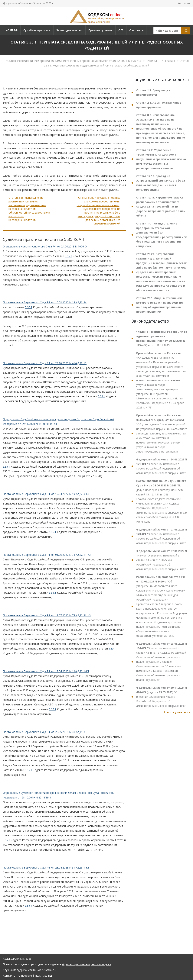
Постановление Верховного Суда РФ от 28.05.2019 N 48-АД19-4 (44, 732)
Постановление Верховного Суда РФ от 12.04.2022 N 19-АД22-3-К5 (46, 494)
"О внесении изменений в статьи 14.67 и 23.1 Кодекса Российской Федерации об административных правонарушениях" (162, 560)
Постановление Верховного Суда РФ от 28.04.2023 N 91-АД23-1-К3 (46, 867)
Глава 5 (170, 61)
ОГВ (121, 30)
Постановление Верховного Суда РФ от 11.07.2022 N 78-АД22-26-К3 (47, 615)
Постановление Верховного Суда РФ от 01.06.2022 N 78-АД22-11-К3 (47, 555)
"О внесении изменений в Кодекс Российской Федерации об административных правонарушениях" (162, 466)
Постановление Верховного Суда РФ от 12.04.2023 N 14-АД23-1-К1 (46, 671)
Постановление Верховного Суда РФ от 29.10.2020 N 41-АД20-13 (45, 363)
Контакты (184, 3)
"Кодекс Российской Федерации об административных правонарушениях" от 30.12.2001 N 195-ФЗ (74, 61)
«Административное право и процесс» (86, 964)
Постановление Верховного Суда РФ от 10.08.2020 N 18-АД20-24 (45, 302)
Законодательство (69, 30)
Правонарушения (100, 30)
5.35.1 (68, 256)
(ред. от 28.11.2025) (162, 338)
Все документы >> (177, 712)
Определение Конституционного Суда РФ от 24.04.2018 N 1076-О (45, 246)
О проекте (136, 30)
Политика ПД (43, 976)
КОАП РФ (12, 30)
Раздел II (154, 61)
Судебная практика (37, 30)
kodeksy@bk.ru (46, 970)
